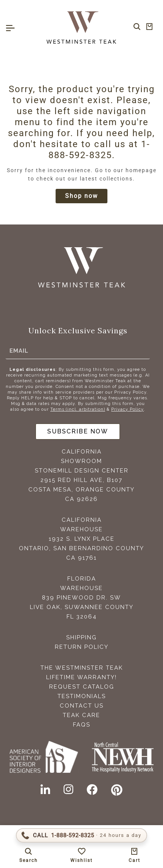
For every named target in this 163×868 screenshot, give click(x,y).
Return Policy (82, 647)
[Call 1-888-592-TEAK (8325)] (81, 835)
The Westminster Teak (82, 668)
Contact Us (82, 706)
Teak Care (81, 715)
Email (19, 351)
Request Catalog (82, 687)
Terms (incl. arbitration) (78, 409)
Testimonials (82, 696)
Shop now (81, 196)
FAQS (82, 725)
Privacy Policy (127, 409)
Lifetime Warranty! (81, 677)
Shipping (81, 637)
